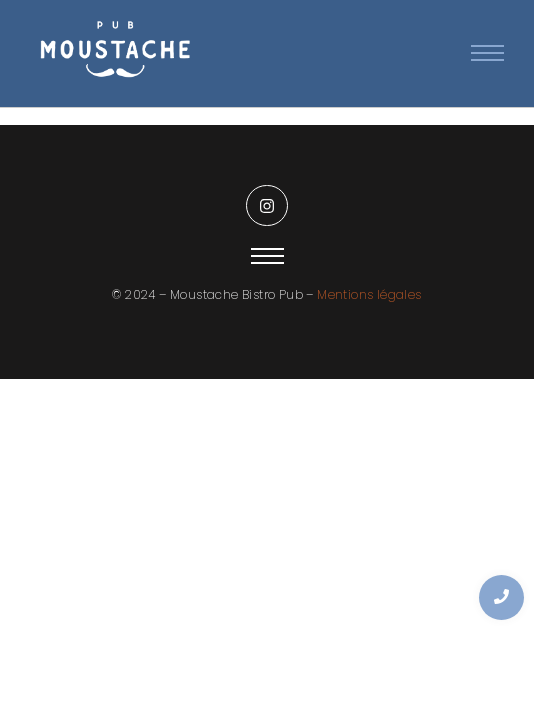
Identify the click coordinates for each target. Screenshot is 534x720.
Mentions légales (369, 294)
